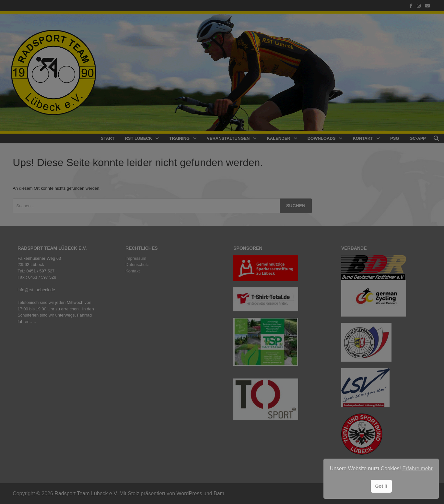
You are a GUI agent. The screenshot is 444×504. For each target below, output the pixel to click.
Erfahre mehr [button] (417, 468)
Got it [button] (381, 486)
